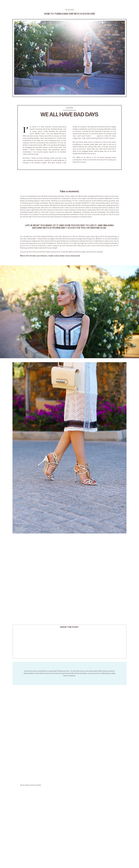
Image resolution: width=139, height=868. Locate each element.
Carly (94, 136)
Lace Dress (19, 527)
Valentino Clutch (20, 530)
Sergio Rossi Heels (21, 529)
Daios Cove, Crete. (49, 785)
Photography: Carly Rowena (70, 121)
